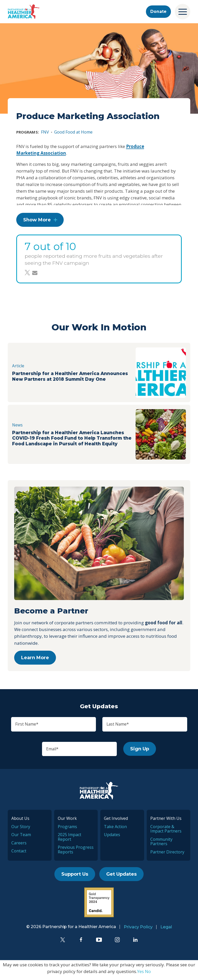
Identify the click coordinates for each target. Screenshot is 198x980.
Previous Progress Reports (76, 853)
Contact (19, 855)
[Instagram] (117, 944)
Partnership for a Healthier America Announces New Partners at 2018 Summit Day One (67, 378)
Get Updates (121, 878)
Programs (67, 830)
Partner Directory (167, 855)
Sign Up (145, 752)
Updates (112, 838)
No (148, 975)
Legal (166, 931)
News (18, 426)
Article (19, 364)
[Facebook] (81, 944)
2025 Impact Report (69, 841)
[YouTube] (99, 944)
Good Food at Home (73, 132)
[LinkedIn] (135, 944)
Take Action (115, 830)
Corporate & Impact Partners (166, 833)
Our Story (21, 830)
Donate (158, 12)
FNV (45, 132)
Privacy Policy (138, 931)
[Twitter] (63, 944)
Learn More (35, 660)
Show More (37, 222)
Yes (141, 975)
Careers (19, 846)
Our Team (21, 838)
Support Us (75, 878)
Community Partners (161, 845)
